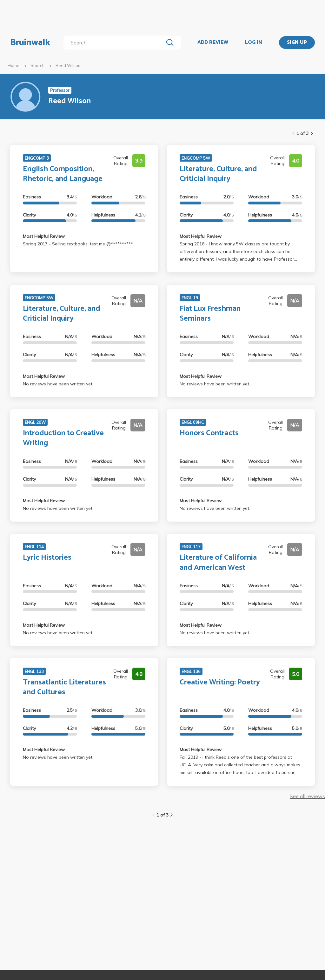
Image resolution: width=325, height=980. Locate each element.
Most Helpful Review (44, 236)
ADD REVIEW (213, 43)
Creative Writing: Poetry (220, 682)
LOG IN (254, 43)
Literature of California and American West (218, 563)
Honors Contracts (209, 433)
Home (13, 65)
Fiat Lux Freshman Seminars (210, 314)
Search (37, 65)
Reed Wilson (68, 65)
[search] (115, 43)
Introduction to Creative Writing (63, 438)
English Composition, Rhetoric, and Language (63, 174)
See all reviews (307, 796)
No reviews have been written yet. (58, 384)
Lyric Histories (47, 558)
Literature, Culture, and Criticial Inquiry (218, 174)
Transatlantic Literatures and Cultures (64, 687)
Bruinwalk (30, 43)
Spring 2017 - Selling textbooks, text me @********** (78, 244)
